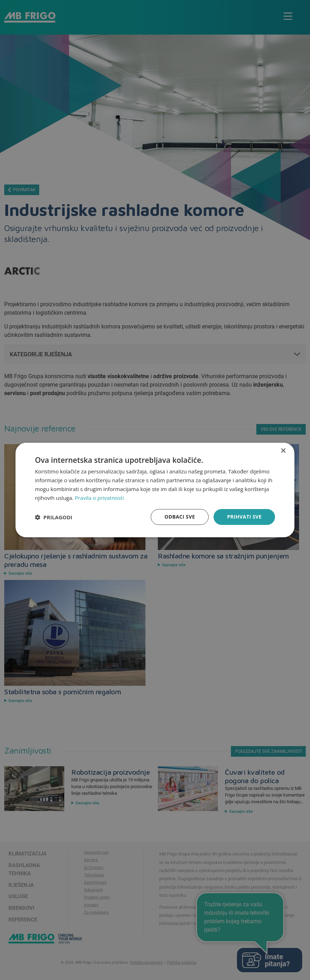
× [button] (283, 451)
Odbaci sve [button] (180, 517)
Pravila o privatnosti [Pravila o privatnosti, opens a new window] (99, 498)
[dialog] (155, 490)
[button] (54, 517)
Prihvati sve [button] (244, 517)
